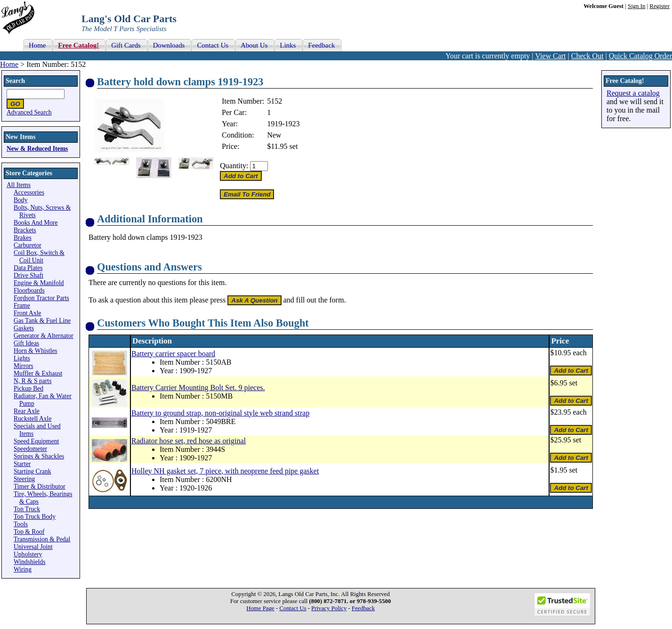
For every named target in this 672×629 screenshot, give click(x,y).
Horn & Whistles (36, 351)
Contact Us (293, 608)
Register (660, 6)
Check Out (587, 56)
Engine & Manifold (39, 283)
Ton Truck (27, 509)
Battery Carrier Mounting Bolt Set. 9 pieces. (198, 388)
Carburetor (28, 245)
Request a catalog (633, 93)
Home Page (260, 608)
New (274, 135)
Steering (24, 479)
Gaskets (24, 328)
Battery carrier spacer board (173, 354)
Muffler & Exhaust (38, 373)
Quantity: (234, 166)
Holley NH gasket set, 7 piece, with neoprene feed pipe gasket (225, 471)
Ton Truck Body (35, 517)
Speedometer (30, 449)
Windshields (29, 562)
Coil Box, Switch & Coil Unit (39, 257)
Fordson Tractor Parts (41, 298)
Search (15, 81)
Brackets (25, 230)
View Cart (550, 56)
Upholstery (28, 554)
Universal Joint (33, 547)
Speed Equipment (36, 441)
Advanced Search (29, 112)
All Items (19, 185)
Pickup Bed (28, 388)
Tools (21, 524)
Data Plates (28, 268)
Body (20, 200)
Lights (22, 358)
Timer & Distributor (40, 486)
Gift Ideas (26, 343)
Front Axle (28, 313)
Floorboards (29, 290)
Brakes (23, 238)
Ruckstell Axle (32, 419)
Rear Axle (27, 411)
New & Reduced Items (37, 149)
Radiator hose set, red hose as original (189, 441)
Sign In (636, 6)
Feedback (363, 608)
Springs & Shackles (39, 456)
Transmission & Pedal (42, 539)
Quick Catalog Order (640, 56)
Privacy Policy (329, 608)
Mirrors (24, 366)
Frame (22, 306)
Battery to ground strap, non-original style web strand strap (220, 413)
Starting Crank (32, 471)
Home (9, 64)
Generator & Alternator (44, 336)
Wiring (23, 569)
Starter (22, 464)
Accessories (29, 192)
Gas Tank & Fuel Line (42, 321)
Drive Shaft (28, 275)
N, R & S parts (32, 381)
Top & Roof (29, 532)
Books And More (36, 223)
